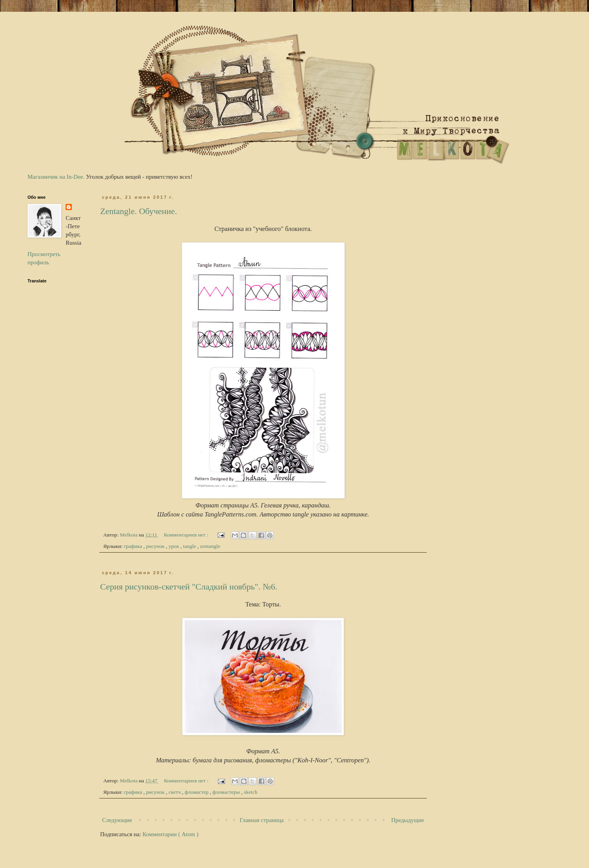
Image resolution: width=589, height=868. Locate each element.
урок (174, 546)
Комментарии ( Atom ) (171, 834)
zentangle (210, 546)
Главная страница (262, 820)
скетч (175, 792)
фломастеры (227, 792)
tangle (190, 546)
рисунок (156, 546)
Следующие (117, 820)
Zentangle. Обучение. (139, 211)
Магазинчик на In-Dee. (56, 177)
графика (134, 546)
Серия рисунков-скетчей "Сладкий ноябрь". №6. (189, 587)
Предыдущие (408, 820)
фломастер (197, 792)
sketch (251, 792)
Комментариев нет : (187, 535)
